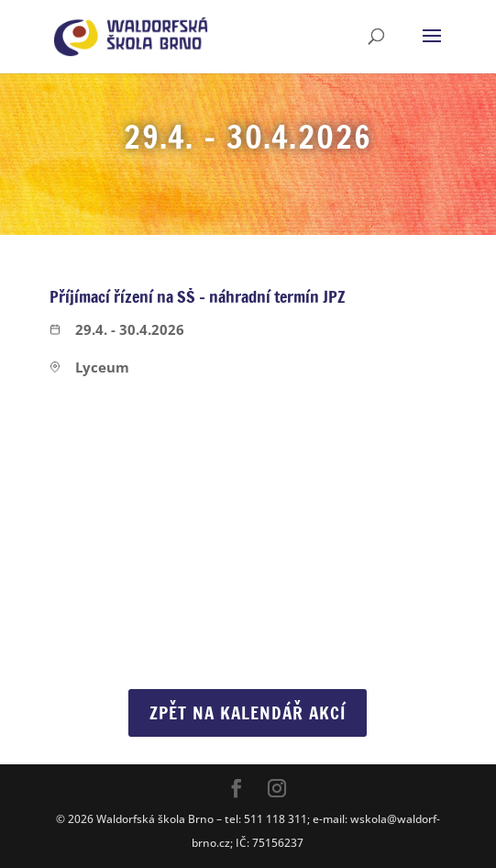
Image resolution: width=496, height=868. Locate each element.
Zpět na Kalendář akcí (248, 712)
